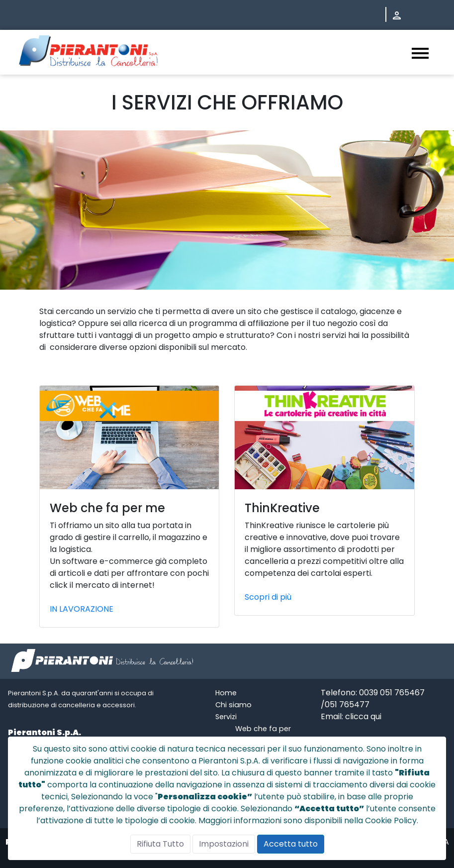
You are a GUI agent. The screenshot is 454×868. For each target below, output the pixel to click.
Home (226, 693)
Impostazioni (224, 844)
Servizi (226, 717)
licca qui (366, 716)
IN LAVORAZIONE (82, 609)
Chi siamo (233, 705)
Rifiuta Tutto (160, 844)
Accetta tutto (291, 844)
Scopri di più (268, 597)
